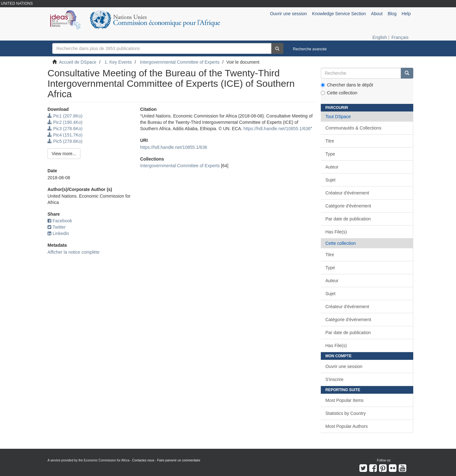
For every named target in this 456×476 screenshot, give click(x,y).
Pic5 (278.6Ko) (65, 141)
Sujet (331, 180)
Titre (330, 141)
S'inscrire (335, 379)
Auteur (332, 167)
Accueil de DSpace (78, 62)
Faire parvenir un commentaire (179, 460)
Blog (392, 14)
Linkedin (58, 233)
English (380, 37)
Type (330, 154)
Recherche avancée (310, 49)
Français (400, 37)
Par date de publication (348, 219)
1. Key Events (118, 62)
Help (406, 14)
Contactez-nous (143, 460)
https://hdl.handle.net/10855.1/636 (277, 129)
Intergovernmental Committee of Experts (180, 62)
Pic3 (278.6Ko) (65, 129)
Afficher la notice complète (73, 252)
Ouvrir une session (344, 366)
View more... (64, 154)
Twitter (57, 227)
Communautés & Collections (354, 128)
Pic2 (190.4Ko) (65, 122)
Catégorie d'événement (348, 206)
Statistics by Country (346, 413)
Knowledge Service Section (339, 14)
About (377, 14)
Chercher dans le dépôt (347, 85)
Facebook (60, 221)
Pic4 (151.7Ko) (65, 135)
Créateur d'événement (347, 193)
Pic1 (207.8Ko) (65, 116)
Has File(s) (336, 232)
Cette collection (339, 93)
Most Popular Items (345, 400)
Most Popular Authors (347, 426)
